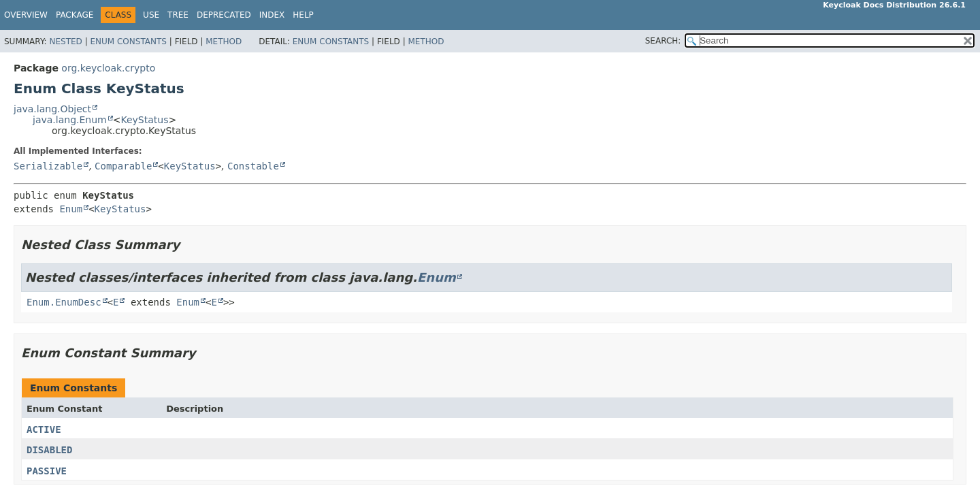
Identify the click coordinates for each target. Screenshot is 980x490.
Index (272, 15)
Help (303, 15)
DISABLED (49, 450)
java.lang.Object (52, 109)
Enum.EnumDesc (64, 302)
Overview (26, 15)
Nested (65, 42)
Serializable (48, 166)
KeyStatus (144, 120)
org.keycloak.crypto (108, 68)
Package (75, 15)
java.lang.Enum (70, 120)
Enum (71, 209)
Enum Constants (128, 42)
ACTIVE (44, 429)
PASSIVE (47, 471)
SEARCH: (663, 41)
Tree (178, 15)
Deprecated (224, 15)
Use (151, 15)
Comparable (123, 166)
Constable (253, 166)
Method (224, 42)
